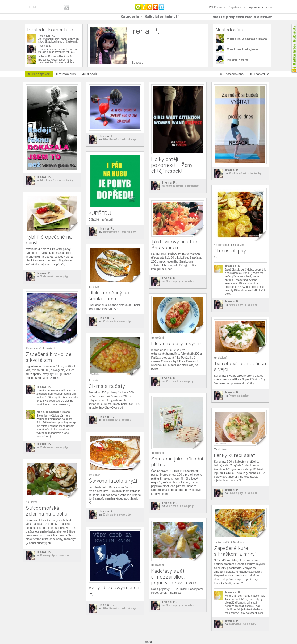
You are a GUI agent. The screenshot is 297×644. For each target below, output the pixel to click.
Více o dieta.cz (259, 17)
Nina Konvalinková (55, 56)
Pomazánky (239, 396)
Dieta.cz (150, 7)
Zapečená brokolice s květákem (49, 357)
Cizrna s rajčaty (107, 386)
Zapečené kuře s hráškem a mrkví (235, 551)
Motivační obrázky (57, 180)
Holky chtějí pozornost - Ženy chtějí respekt (172, 165)
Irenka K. (47, 36)
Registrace (235, 7)
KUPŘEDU (100, 213)
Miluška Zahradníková (247, 39)
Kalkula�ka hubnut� (294, 49)
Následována (230, 30)
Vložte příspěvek (229, 17)
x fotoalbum (66, 74)
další (148, 642)
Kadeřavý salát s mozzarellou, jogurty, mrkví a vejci (175, 577)
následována (232, 74)
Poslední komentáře (50, 30)
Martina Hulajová (242, 49)
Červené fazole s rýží (113, 481)
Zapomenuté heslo (260, 7)
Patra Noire (237, 60)
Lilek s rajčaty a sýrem (177, 344)
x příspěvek (39, 74)
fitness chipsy (230, 251)
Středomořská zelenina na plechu (47, 511)
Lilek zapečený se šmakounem (109, 296)
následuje (260, 74)
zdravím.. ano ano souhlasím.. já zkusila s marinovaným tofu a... (58, 51)
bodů (90, 74)
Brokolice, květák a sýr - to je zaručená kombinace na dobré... (57, 61)
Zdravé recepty (54, 276)
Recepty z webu (243, 305)
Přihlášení (215, 7)
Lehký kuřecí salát (235, 455)
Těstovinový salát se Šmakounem (175, 245)
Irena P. (46, 46)
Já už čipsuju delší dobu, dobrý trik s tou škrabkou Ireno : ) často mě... (59, 40)
